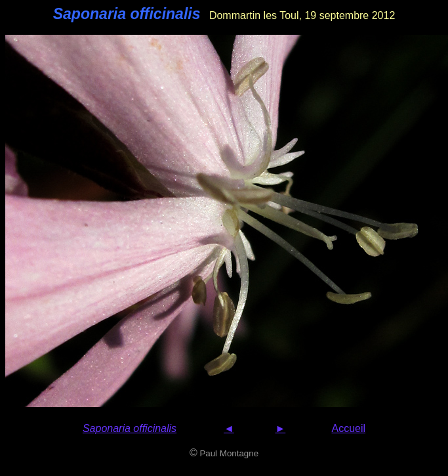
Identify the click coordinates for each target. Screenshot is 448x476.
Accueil (349, 428)
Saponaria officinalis (130, 428)
